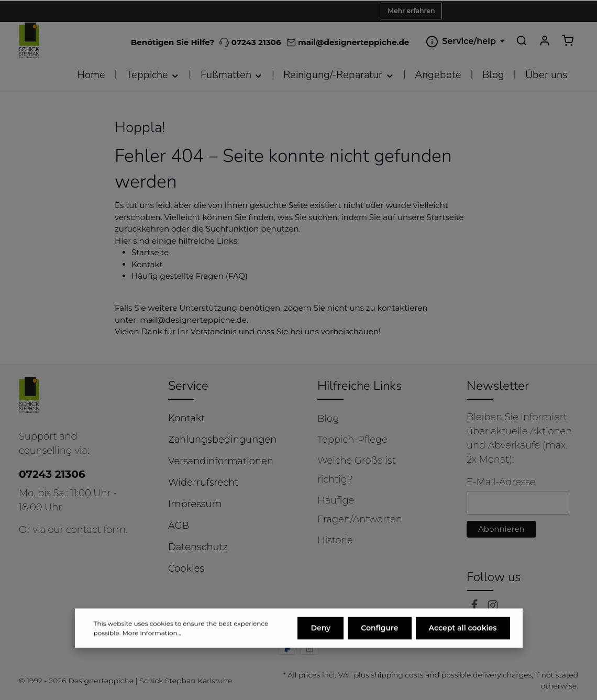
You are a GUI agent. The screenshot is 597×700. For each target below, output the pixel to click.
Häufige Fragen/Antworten (360, 510)
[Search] (522, 40)
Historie (335, 540)
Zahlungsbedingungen (222, 440)
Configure (379, 651)
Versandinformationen (221, 461)
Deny (320, 651)
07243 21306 (250, 42)
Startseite (150, 252)
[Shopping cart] (568, 40)
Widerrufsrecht (203, 483)
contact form (96, 530)
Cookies (186, 568)
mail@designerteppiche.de (193, 320)
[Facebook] (476, 608)
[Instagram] (493, 608)
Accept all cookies (463, 651)
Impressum (195, 504)
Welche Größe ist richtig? (357, 470)
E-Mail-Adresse (501, 482)
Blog (328, 419)
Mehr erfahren (411, 11)
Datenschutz (198, 547)
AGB (179, 526)
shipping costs (397, 675)
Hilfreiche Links (360, 386)
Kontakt (147, 264)
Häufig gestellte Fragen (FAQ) (190, 276)
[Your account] (545, 40)
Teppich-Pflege (352, 440)
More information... (152, 656)
